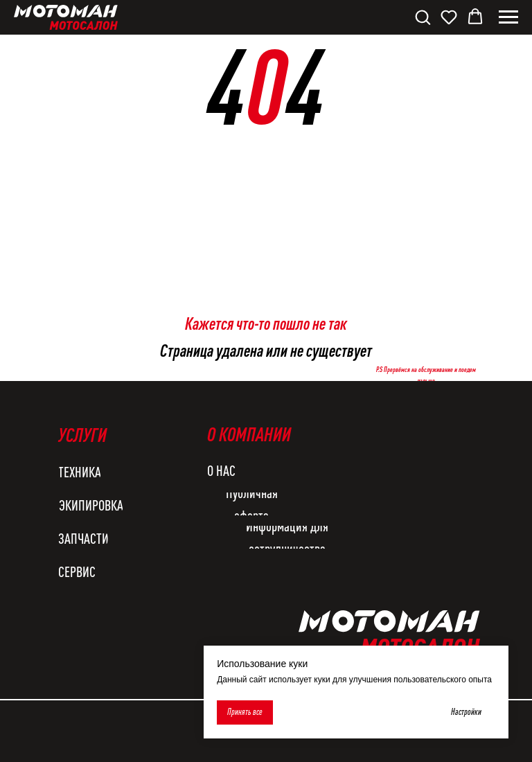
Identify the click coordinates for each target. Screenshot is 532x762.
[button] (423, 17)
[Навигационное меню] (508, 17)
